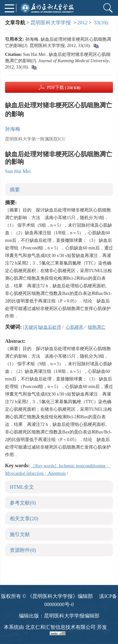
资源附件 (23, 550)
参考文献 (23, 503)
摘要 (15, 190)
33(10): (102, 23)
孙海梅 (13, 129)
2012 (82, 23)
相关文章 (24, 519)
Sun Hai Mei (18, 171)
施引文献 (20, 534)
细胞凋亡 (97, 327)
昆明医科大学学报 (51, 23)
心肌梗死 (75, 327)
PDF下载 (64, 88)
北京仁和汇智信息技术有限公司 (60, 627)
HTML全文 (22, 487)
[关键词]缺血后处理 (42, 327)
